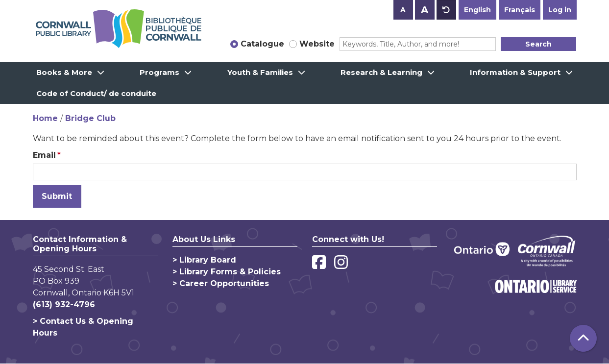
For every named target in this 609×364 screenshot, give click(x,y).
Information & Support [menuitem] (515, 72)
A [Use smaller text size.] (403, 10)
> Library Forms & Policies (227, 272)
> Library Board (204, 260)
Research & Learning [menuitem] (381, 72)
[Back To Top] (583, 338)
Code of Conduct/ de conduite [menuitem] (96, 93)
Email (44, 155)
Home (45, 118)
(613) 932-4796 (64, 304)
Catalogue (262, 44)
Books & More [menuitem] (64, 72)
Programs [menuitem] (159, 72)
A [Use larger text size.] (425, 10)
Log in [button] (560, 10)
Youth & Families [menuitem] (260, 72)
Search (538, 44)
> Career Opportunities (221, 283)
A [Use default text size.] (446, 10)
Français (520, 10)
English (477, 10)
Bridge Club (90, 118)
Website (317, 44)
